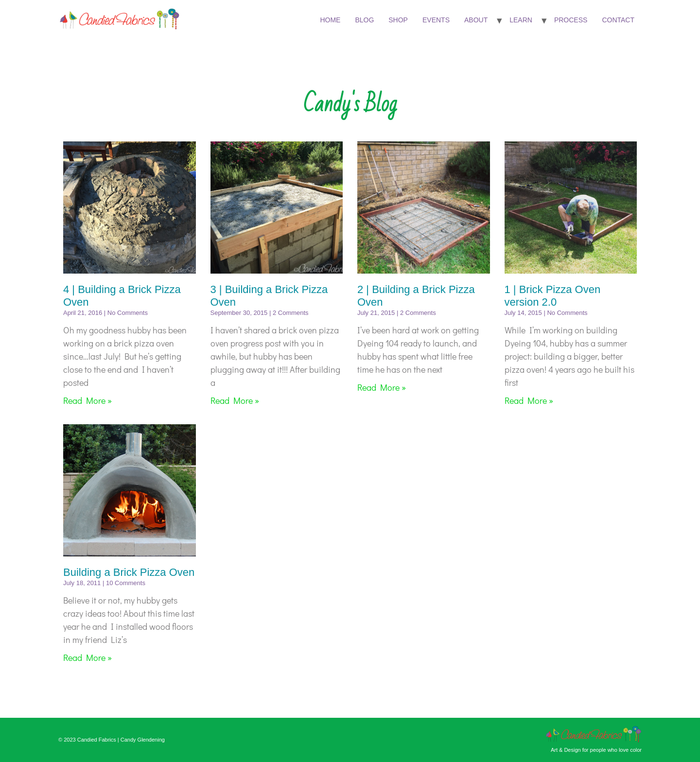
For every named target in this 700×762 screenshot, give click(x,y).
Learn (521, 20)
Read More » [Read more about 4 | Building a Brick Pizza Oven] (87, 400)
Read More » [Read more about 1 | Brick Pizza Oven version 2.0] (529, 400)
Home (330, 20)
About (476, 20)
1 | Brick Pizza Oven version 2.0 (553, 296)
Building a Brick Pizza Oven (129, 572)
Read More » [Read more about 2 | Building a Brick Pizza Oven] (382, 387)
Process (571, 20)
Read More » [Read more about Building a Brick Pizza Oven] (87, 658)
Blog (364, 20)
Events (436, 20)
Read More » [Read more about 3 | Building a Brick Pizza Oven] (235, 400)
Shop (398, 20)
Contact (618, 20)
